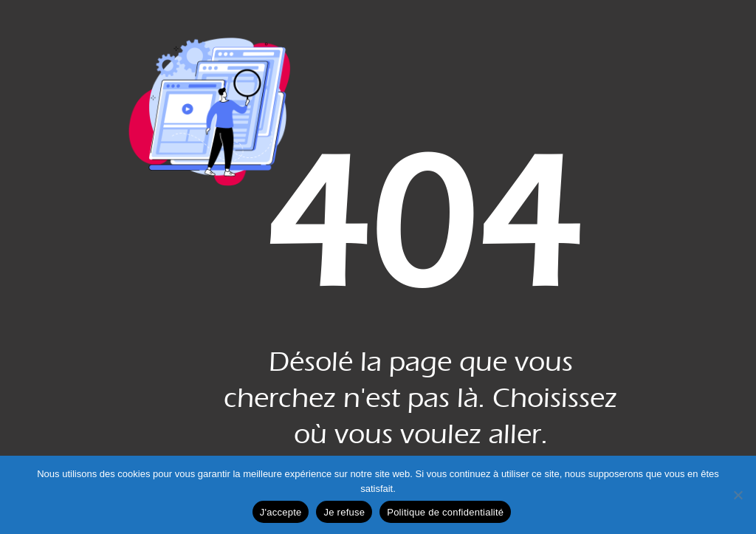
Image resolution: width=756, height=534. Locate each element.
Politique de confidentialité (445, 512)
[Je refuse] (738, 495)
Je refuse (344, 512)
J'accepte (281, 512)
